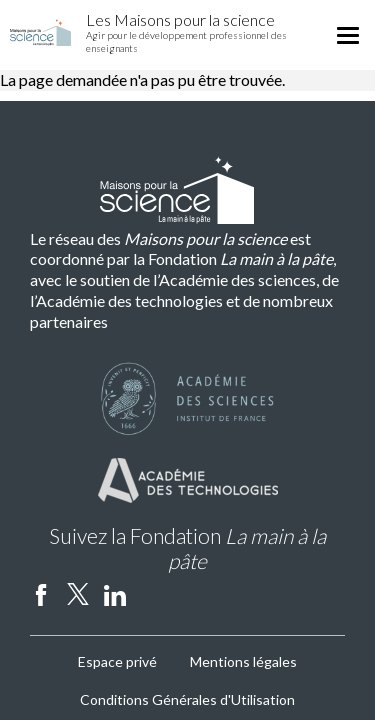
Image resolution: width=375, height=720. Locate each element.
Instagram (152, 594)
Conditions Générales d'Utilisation (187, 699)
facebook (41, 594)
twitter (78, 594)
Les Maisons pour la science (180, 19)
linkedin (115, 594)
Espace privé (117, 661)
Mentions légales (243, 661)
